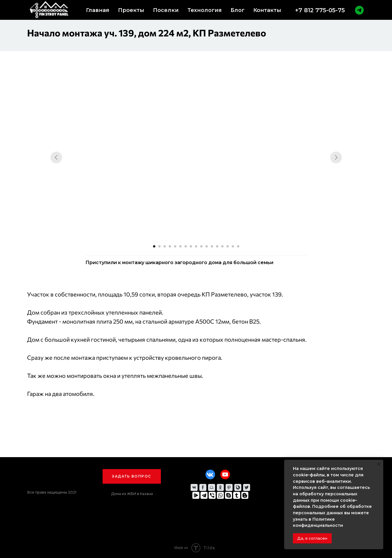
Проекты (131, 10)
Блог (238, 10)
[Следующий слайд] (336, 157)
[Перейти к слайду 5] (175, 246)
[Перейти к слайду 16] (233, 246)
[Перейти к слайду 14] (222, 246)
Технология (205, 10)
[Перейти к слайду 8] (191, 246)
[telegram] (359, 10)
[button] (132, 476)
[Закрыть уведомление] (379, 464)
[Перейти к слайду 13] (217, 246)
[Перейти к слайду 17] (238, 246)
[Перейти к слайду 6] (180, 246)
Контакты (267, 10)
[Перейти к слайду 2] (159, 246)
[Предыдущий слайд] (56, 157)
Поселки (166, 10)
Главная (98, 10)
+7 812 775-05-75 (320, 10)
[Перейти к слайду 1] (154, 246)
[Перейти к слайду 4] (170, 246)
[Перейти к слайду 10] (201, 246)
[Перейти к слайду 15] (228, 246)
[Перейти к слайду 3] (165, 246)
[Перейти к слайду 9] (196, 246)
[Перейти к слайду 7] (186, 246)
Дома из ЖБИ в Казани (132, 494)
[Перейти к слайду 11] (207, 246)
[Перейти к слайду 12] (212, 246)
